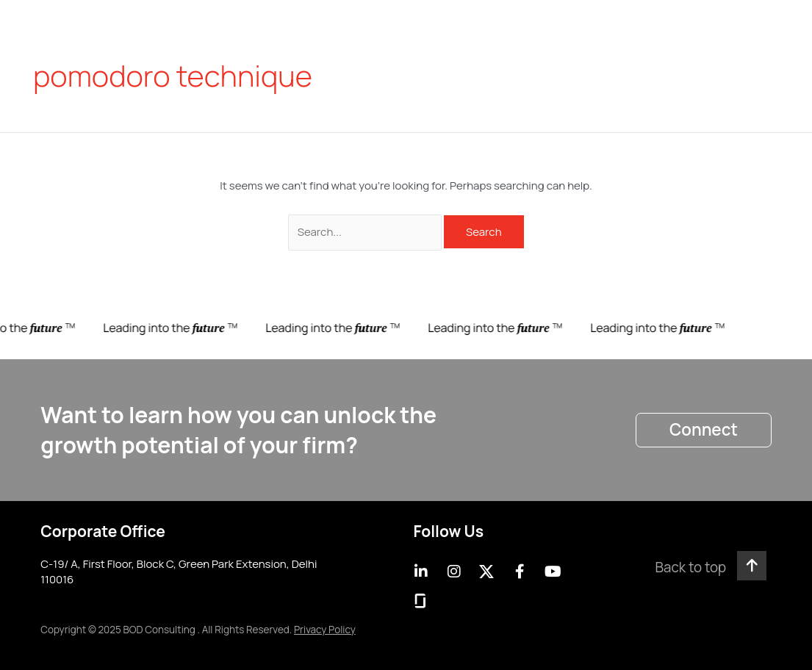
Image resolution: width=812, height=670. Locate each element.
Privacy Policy (325, 630)
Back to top (690, 567)
